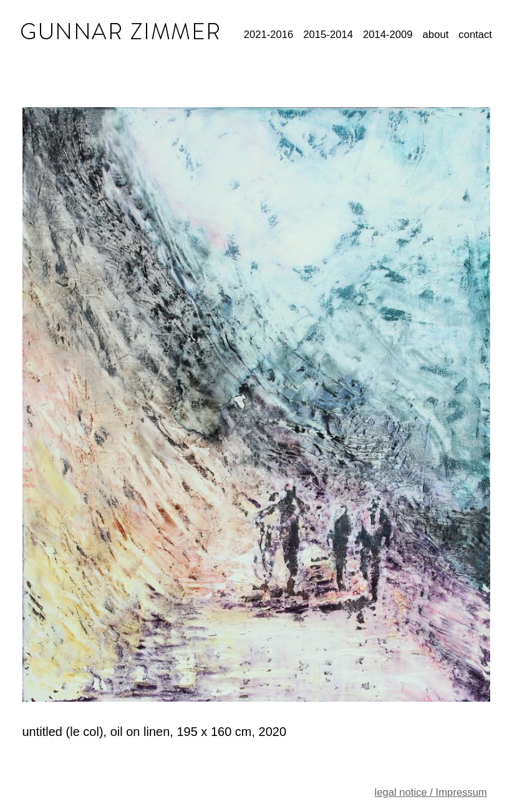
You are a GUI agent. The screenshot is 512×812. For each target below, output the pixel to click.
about (436, 35)
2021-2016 (269, 35)
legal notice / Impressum (431, 792)
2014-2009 (388, 35)
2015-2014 (328, 35)
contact (475, 35)
